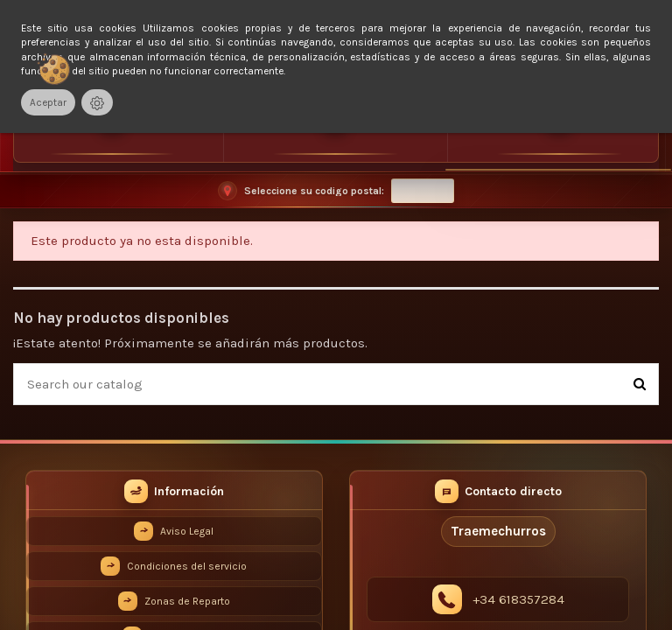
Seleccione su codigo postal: (314, 191)
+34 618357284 (518, 599)
